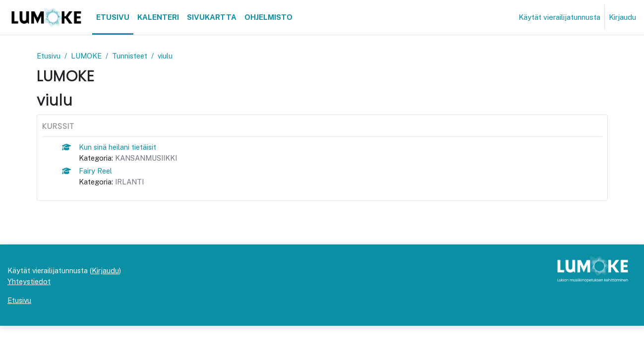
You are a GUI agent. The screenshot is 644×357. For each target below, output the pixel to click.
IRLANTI (131, 183)
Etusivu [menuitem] (113, 17)
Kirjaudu (622, 17)
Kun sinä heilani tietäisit (118, 148)
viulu (170, 56)
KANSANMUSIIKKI (149, 158)
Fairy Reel (96, 172)
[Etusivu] (46, 17)
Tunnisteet (133, 56)
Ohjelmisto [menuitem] (268, 17)
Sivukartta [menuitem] (212, 17)
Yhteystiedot (30, 312)
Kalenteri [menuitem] (158, 17)
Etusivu (49, 56)
